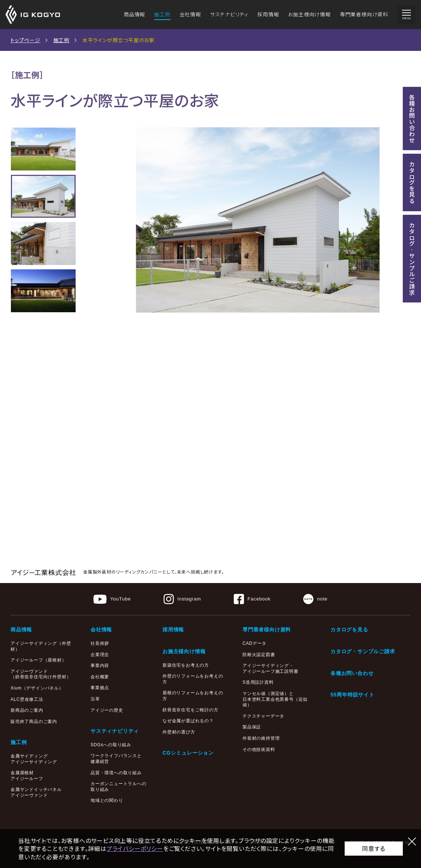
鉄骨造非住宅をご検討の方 (191, 710)
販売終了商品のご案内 (34, 722)
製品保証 (252, 727)
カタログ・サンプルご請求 (363, 651)
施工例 (162, 14)
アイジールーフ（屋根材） (39, 660)
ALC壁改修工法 (27, 699)
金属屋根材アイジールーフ (27, 776)
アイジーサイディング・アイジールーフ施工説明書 (270, 668)
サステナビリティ (229, 14)
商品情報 (134, 14)
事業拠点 (100, 688)
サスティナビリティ (115, 731)
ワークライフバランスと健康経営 (116, 759)
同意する (374, 848)
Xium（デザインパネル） (37, 688)
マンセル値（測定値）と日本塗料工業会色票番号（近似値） (275, 699)
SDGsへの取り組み (111, 745)
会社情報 (190, 14)
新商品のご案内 (27, 710)
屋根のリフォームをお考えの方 (193, 696)
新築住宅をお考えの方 (186, 665)
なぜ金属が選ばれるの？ (188, 721)
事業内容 (100, 666)
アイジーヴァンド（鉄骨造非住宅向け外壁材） (41, 674)
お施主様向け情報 (309, 14)
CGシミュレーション (188, 753)
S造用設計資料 (258, 682)
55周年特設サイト (352, 695)
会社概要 (100, 677)
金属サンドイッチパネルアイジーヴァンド (36, 792)
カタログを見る (349, 630)
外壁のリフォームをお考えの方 (193, 679)
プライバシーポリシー (135, 848)
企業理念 (100, 655)
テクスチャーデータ (263, 716)
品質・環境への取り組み (116, 773)
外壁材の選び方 (179, 732)
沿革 (95, 699)
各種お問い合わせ (352, 673)
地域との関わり (107, 800)
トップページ (25, 40)
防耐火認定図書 (259, 655)
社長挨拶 (100, 643)
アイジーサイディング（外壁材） (41, 646)
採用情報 (268, 14)
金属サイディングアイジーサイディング (34, 759)
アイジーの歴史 (107, 710)
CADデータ (254, 643)
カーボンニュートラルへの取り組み (119, 787)
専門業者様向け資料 (364, 14)
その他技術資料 (259, 750)
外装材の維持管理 (261, 738)
